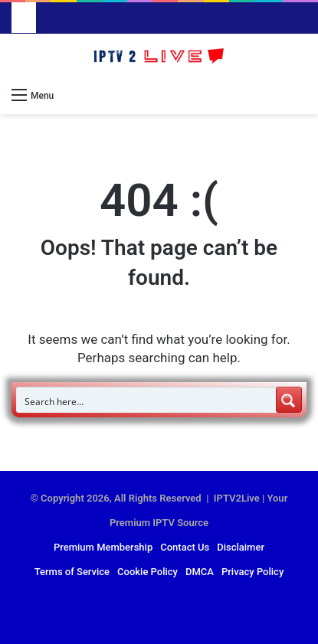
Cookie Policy (148, 572)
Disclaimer (241, 547)
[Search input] (147, 400)
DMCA (200, 572)
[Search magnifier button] (289, 400)
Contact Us (185, 547)
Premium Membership (103, 547)
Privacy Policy (252, 572)
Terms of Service (72, 572)
